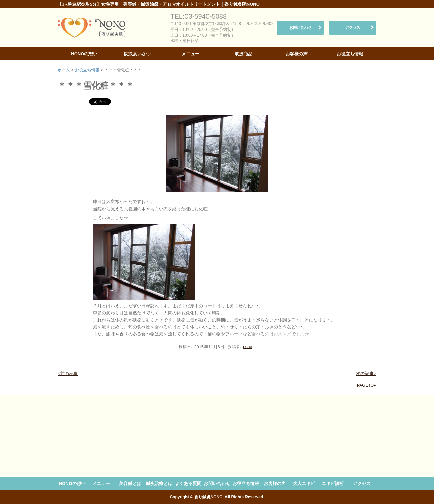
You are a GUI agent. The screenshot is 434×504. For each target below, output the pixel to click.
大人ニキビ (304, 483)
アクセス (353, 27)
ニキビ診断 (333, 483)
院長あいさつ (137, 54)
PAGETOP (367, 385)
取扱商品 (243, 54)
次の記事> (366, 374)
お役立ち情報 (350, 54)
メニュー (191, 54)
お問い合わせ (300, 27)
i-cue (248, 347)
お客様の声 (297, 54)
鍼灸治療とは (159, 483)
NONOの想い (84, 54)
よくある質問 (188, 483)
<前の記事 (68, 374)
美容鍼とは (130, 483)
